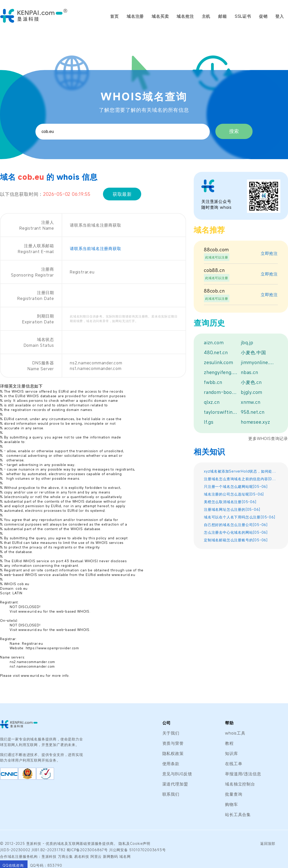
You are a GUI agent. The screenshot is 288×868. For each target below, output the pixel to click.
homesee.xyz (256, 422)
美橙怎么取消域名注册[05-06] (230, 502)
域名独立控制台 (240, 784)
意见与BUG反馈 (177, 774)
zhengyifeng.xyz (221, 372)
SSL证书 (243, 16)
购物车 (231, 804)
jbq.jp (247, 342)
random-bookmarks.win (221, 392)
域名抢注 (185, 16)
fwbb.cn (213, 382)
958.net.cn (253, 412)
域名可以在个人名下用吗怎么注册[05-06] (240, 517)
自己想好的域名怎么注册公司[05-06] (236, 525)
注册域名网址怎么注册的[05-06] (232, 509)
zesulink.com (219, 362)
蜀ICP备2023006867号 (87, 850)
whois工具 (235, 733)
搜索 (234, 131)
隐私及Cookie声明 (134, 843)
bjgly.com (252, 392)
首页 (114, 16)
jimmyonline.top (258, 362)
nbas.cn (250, 372)
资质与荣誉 (173, 743)
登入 (280, 16)
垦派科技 (34, 843)
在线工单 (234, 764)
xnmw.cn (251, 402)
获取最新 (122, 194)
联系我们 (171, 794)
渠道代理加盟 (175, 784)
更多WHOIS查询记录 (268, 438)
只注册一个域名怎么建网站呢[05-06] (236, 486)
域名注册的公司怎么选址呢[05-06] (234, 494)
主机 (206, 16)
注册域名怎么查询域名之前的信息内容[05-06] (241, 479)
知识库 (231, 753)
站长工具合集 (238, 815)
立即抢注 (269, 253)
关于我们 (171, 733)
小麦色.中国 (253, 352)
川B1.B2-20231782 (48, 850)
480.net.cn (216, 352)
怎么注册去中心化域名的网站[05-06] (236, 532)
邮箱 (222, 16)
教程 (229, 743)
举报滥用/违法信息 (243, 774)
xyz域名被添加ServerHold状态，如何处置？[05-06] (241, 471)
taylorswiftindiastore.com (221, 412)
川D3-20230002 (15, 850)
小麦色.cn (251, 382)
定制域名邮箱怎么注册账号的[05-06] (236, 540)
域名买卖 (160, 16)
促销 (263, 16)
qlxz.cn (212, 402)
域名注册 (135, 16)
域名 (61, 843)
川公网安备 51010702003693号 (138, 850)
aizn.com (214, 342)
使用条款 (171, 764)
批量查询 (234, 794)
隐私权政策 (173, 753)
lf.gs (209, 422)
